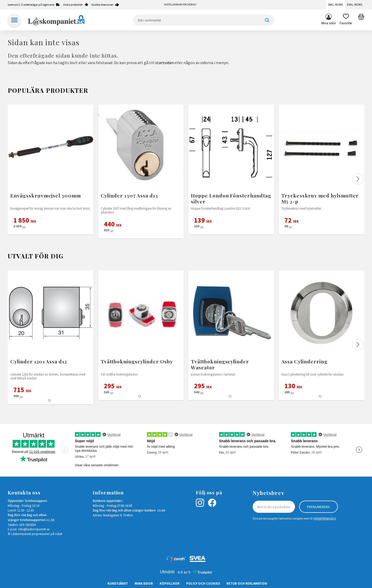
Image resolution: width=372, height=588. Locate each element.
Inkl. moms (335, 5)
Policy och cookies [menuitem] (203, 583)
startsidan (164, 63)
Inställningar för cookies (180, 5)
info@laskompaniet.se (34, 529)
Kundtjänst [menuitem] (118, 583)
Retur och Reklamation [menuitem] (247, 583)
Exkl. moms (355, 5)
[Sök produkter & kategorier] (204, 20)
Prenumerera (318, 507)
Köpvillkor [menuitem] (170, 583)
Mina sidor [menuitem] (329, 23)
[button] (346, 20)
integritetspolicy (325, 518)
